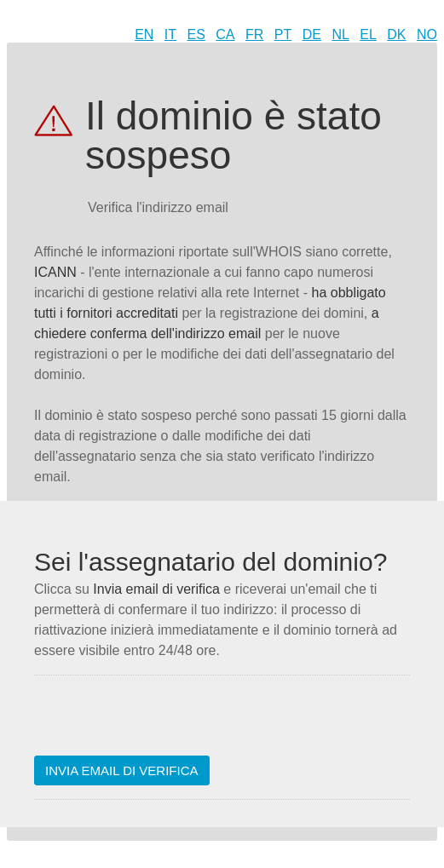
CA (225, 34)
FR (254, 34)
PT (283, 34)
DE (312, 34)
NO (427, 34)
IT (170, 34)
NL (340, 34)
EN (144, 34)
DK (396, 34)
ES (196, 34)
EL (368, 34)
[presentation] (164, 722)
